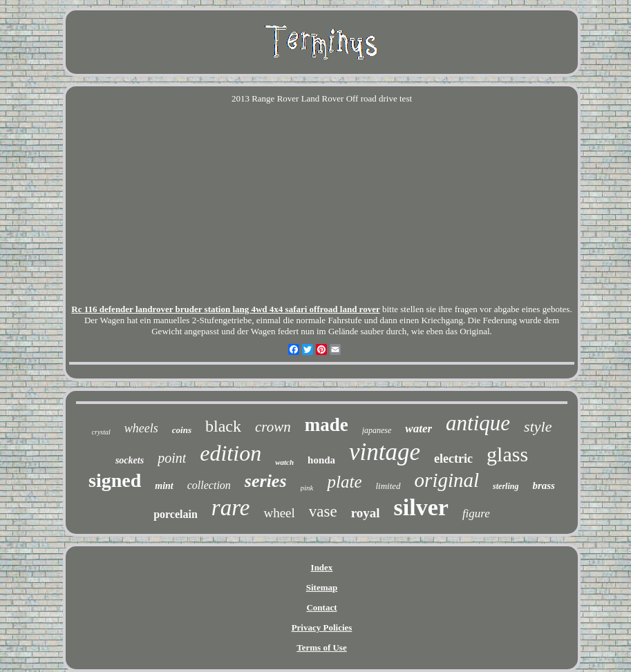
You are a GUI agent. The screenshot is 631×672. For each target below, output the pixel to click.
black (223, 426)
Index (322, 567)
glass (507, 454)
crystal (101, 432)
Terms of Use (321, 647)
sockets (130, 460)
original (447, 480)
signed (115, 480)
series (266, 481)
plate (344, 482)
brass (544, 486)
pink (307, 488)
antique (478, 423)
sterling (506, 486)
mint (164, 486)
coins (182, 430)
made (327, 425)
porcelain (176, 514)
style (538, 426)
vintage (385, 452)
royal (366, 513)
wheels (141, 428)
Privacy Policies (322, 627)
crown (273, 427)
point (172, 458)
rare (231, 508)
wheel (279, 513)
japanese (377, 430)
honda (321, 460)
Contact (321, 607)
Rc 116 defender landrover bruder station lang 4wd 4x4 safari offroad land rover (225, 309)
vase (323, 511)
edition (230, 453)
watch (284, 462)
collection (209, 485)
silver (421, 507)
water (418, 429)
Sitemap (322, 587)
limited (388, 486)
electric (453, 459)
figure (476, 513)
